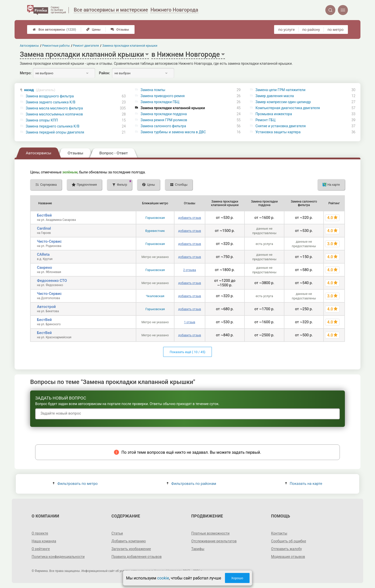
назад (40, 90)
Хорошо (237, 578)
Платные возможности (210, 533)
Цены (93, 29)
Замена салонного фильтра (163, 126)
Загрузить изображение (131, 549)
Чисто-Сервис (49, 241)
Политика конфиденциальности (58, 557)
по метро (336, 30)
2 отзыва (190, 270)
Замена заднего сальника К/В (51, 102)
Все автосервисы (54, 29)
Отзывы (120, 29)
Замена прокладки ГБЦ (160, 102)
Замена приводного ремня (163, 96)
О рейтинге (41, 549)
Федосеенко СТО (52, 281)
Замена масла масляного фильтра (54, 108)
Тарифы (198, 549)
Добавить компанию (129, 541)
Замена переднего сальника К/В (53, 126)
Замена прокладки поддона (164, 114)
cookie (163, 578)
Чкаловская (155, 296)
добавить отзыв (190, 218)
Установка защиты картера (278, 132)
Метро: (26, 73)
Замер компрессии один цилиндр (283, 102)
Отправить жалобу (287, 549)
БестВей (44, 215)
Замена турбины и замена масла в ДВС (173, 132)
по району (311, 30)
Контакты (279, 533)
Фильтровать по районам (191, 484)
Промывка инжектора (274, 114)
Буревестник (155, 231)
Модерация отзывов (288, 557)
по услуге (287, 30)
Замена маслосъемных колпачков (54, 114)
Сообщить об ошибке (289, 541)
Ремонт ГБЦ (266, 120)
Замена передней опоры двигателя (55, 132)
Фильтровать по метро (75, 484)
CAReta (43, 254)
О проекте (40, 533)
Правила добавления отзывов (137, 557)
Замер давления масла (275, 96)
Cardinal (44, 228)
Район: (104, 73)
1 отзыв (190, 322)
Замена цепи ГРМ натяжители (280, 90)
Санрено (44, 268)
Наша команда (44, 541)
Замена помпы (153, 90)
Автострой (46, 307)
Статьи (117, 533)
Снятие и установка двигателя (281, 126)
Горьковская (155, 218)
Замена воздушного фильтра (50, 96)
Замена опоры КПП (42, 120)
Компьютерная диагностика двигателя (288, 108)
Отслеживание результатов (214, 541)
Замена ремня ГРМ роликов (164, 120)
